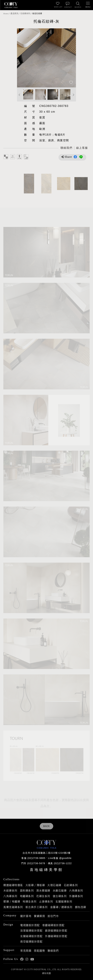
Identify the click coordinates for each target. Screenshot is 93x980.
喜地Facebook (22, 959)
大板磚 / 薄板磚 (35, 885)
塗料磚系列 (27, 891)
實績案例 (39, 916)
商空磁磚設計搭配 (31, 942)
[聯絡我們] (68, 5)
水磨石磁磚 (60, 891)
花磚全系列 (43, 896)
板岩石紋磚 (37, 14)
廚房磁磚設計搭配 (56, 931)
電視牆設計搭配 (30, 925)
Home (6, 14)
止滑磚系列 (46, 901)
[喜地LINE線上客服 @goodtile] (82, 148)
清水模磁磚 (43, 891)
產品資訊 (14, 14)
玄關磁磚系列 (64, 901)
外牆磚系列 (76, 896)
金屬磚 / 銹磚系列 (61, 907)
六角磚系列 (76, 891)
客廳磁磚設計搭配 (53, 925)
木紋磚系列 (10, 891)
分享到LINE (81, 157)
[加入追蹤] (71, 83)
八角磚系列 (10, 896)
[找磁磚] (78, 5)
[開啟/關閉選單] (88, 5)
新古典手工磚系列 (37, 907)
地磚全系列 (30, 901)
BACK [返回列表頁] (46, 826)
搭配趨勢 (39, 951)
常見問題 (26, 951)
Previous (20, 95)
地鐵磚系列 (27, 896)
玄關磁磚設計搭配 (31, 936)
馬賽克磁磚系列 (13, 907)
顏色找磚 (81, 907)
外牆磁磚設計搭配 (56, 936)
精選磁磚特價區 (13, 885)
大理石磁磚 (54, 885)
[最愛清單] (58, 5)
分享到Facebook (75, 157)
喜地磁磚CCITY (11, 5)
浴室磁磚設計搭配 (31, 931)
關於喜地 (26, 916)
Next (73, 95)
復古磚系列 (60, 896)
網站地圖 (46, 973)
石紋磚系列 (25, 14)
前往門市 (53, 916)
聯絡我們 (53, 951)
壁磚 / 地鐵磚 (12, 901)
